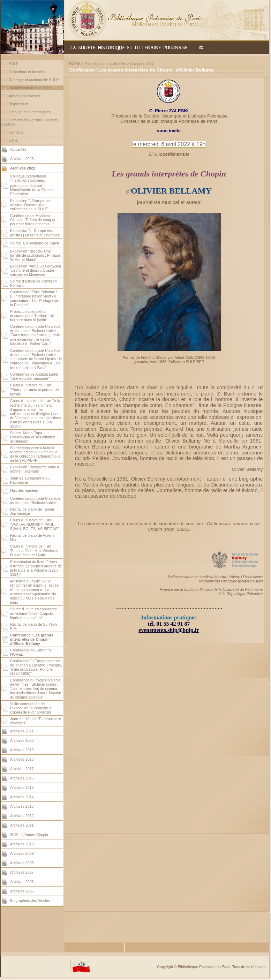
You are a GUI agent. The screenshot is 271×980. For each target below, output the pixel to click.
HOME (75, 63)
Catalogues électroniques (30, 112)
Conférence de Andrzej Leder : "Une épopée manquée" (35, 376)
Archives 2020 (22, 740)
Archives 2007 (22, 872)
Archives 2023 (22, 159)
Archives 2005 (22, 891)
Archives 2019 (22, 750)
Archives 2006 (22, 882)
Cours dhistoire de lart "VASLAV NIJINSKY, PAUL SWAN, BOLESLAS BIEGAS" (35, 524)
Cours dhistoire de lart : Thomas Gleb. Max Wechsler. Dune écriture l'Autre (35, 551)
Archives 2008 (22, 863)
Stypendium (18, 104)
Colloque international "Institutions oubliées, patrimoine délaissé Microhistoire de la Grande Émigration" (32, 185)
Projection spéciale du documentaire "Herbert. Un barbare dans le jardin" (32, 316)
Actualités (18, 149)
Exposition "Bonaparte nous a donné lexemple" (35, 469)
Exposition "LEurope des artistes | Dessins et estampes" (36, 233)
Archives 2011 (22, 825)
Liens (13, 140)
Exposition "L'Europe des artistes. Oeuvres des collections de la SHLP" (31, 205)
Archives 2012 (22, 816)
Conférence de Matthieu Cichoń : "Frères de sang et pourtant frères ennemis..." (33, 220)
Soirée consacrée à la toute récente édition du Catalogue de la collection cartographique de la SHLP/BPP (35, 454)
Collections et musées (27, 72)
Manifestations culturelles (31, 88)
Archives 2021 (22, 731)
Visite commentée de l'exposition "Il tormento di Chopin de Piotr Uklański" (31, 708)
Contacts (16, 132)
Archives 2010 (22, 844)
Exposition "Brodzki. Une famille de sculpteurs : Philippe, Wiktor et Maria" (36, 255)
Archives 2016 (22, 778)
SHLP (14, 64)
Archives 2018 (22, 759)
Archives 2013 (22, 806)
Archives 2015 (22, 787)
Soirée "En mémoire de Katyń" (35, 243)
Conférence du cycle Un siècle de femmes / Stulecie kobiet (35, 500)
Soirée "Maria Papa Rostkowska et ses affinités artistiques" (32, 437)
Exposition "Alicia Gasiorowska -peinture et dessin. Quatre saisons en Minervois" (36, 270)
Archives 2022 (142, 63)
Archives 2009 (22, 853)
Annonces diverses (24, 96)
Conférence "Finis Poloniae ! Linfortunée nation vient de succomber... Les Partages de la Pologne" (35, 298)
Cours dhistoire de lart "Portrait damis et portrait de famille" (34, 390)
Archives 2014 (22, 797)
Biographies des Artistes (30, 900)
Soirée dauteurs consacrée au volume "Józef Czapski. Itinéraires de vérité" (33, 613)
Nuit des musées (24, 490)
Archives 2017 (22, 769)
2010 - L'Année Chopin (29, 835)
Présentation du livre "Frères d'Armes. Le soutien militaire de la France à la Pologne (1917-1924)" (36, 568)
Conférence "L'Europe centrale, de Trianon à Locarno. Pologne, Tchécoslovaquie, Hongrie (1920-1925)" (36, 667)
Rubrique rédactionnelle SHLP (34, 80)
